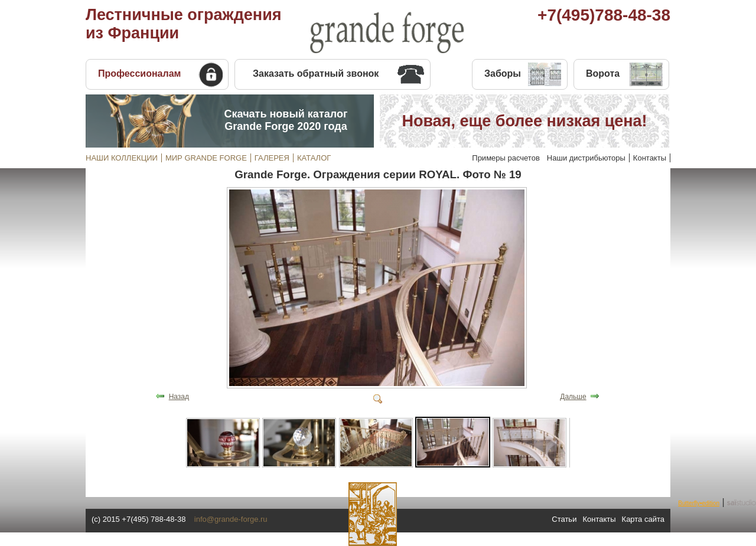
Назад (179, 397)
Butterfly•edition (699, 503)
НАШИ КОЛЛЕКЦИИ (122, 158)
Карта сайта (643, 519)
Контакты (650, 158)
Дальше (573, 397)
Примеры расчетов (506, 158)
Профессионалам (139, 73)
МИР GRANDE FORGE (206, 158)
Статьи (564, 519)
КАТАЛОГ (314, 158)
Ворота (603, 73)
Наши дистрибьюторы (586, 158)
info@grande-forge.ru (231, 519)
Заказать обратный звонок (316, 73)
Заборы (503, 73)
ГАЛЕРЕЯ (272, 158)
